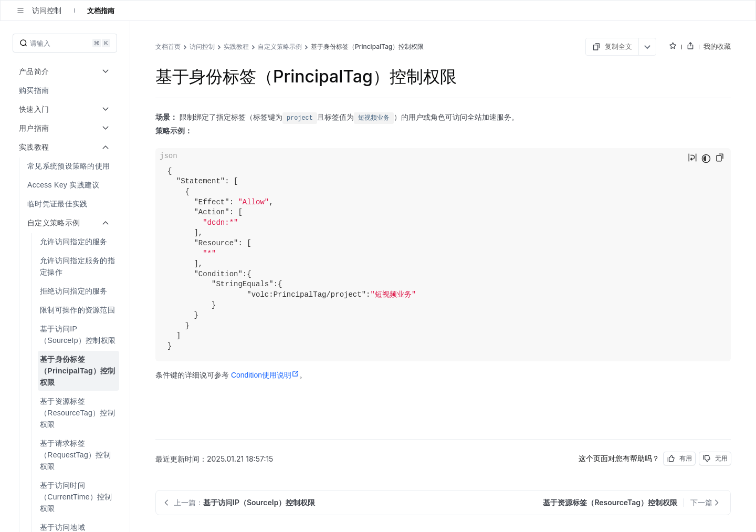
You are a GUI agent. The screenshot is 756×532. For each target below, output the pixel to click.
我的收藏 (717, 46)
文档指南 (101, 11)
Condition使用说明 (265, 375)
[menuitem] (66, 90)
